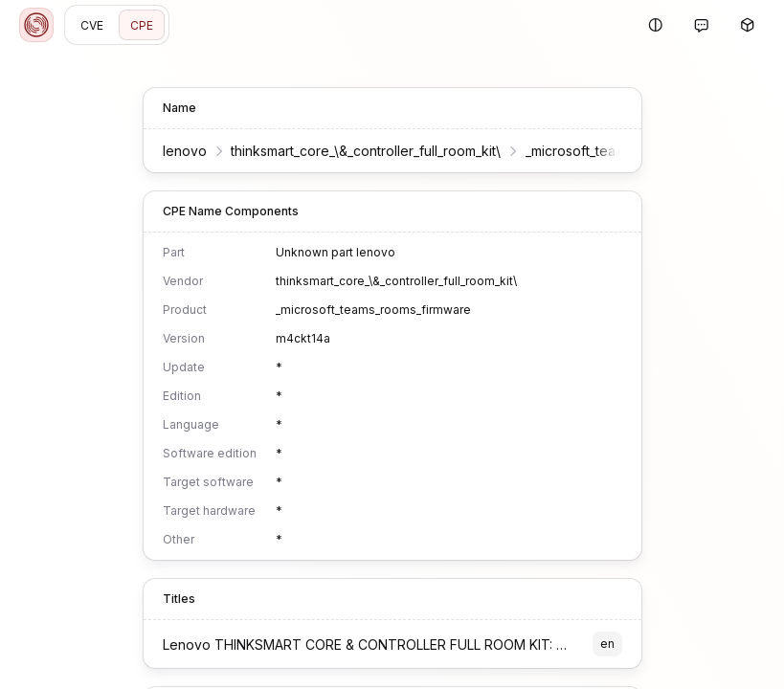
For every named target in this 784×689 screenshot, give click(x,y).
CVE (92, 25)
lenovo (185, 151)
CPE (142, 25)
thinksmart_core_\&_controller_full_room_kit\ (366, 151)
